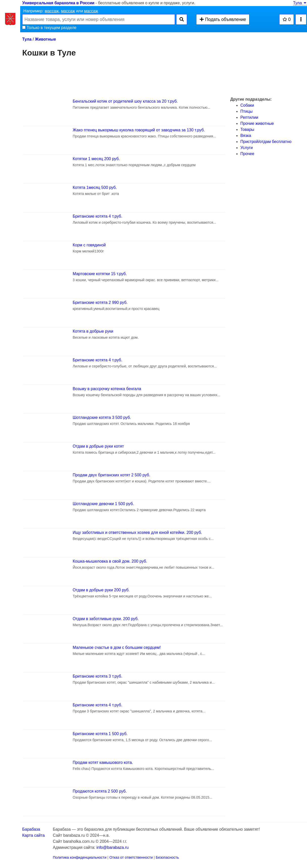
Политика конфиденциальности (80, 857)
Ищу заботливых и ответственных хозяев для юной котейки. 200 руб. (137, 532)
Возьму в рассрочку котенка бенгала (107, 389)
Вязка (246, 136)
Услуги (247, 148)
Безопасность (167, 857)
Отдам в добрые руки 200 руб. (101, 590)
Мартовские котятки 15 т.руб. (100, 274)
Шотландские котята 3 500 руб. (102, 417)
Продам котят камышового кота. (103, 762)
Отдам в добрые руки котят (98, 446)
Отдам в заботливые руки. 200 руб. (106, 619)
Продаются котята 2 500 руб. (100, 791)
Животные (45, 39)
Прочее (247, 154)
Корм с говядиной (89, 245)
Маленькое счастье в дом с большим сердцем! (117, 647)
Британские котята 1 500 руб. (100, 734)
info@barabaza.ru (112, 847)
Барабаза (31, 829)
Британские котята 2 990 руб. (100, 302)
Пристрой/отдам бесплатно (266, 142)
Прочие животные (257, 123)
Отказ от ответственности (131, 857)
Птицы (246, 111)
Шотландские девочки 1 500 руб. (103, 504)
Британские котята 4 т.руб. (98, 216)
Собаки (247, 105)
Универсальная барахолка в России (58, 3)
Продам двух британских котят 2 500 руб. (111, 475)
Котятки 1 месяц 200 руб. (96, 159)
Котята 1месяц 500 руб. (95, 187)
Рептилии (249, 117)
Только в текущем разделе (49, 28)
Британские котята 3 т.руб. (98, 676)
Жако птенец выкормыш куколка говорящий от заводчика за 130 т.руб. (139, 130)
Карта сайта (33, 835)
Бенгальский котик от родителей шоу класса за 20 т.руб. (125, 101)
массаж (52, 11)
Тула (300, 3)
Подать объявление (223, 19)
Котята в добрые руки (93, 331)
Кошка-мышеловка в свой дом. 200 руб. (110, 561)
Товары (247, 129)
